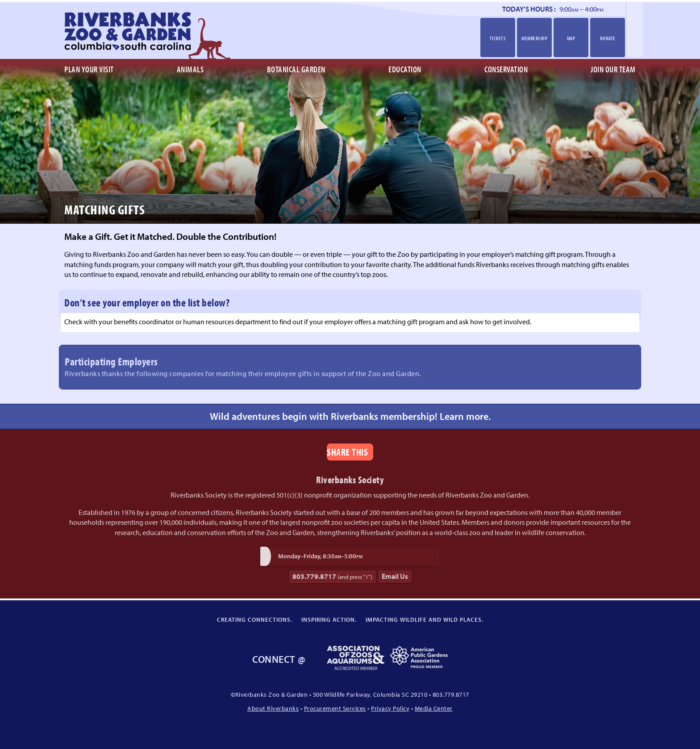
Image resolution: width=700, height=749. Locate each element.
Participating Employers (350, 366)
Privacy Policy (390, 708)
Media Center (434, 708)
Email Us (395, 576)
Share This (347, 452)
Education (405, 69)
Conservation (506, 69)
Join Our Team (613, 69)
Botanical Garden (296, 69)
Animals (190, 69)
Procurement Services (335, 708)
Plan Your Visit (89, 69)
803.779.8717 (332, 576)
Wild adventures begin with (350, 416)
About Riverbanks (273, 708)
